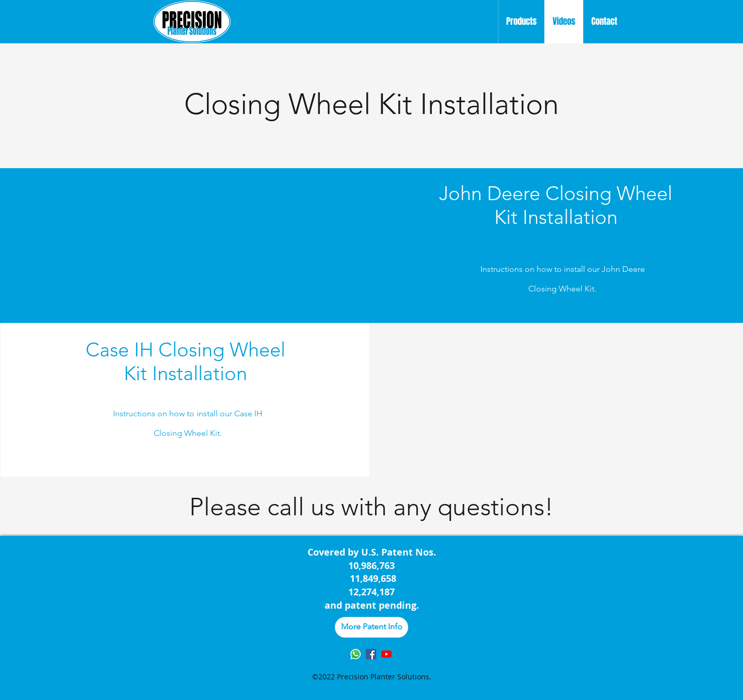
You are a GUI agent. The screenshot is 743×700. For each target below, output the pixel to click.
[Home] (192, 22)
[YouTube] (386, 654)
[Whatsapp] (356, 654)
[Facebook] (371, 654)
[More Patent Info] (372, 627)
